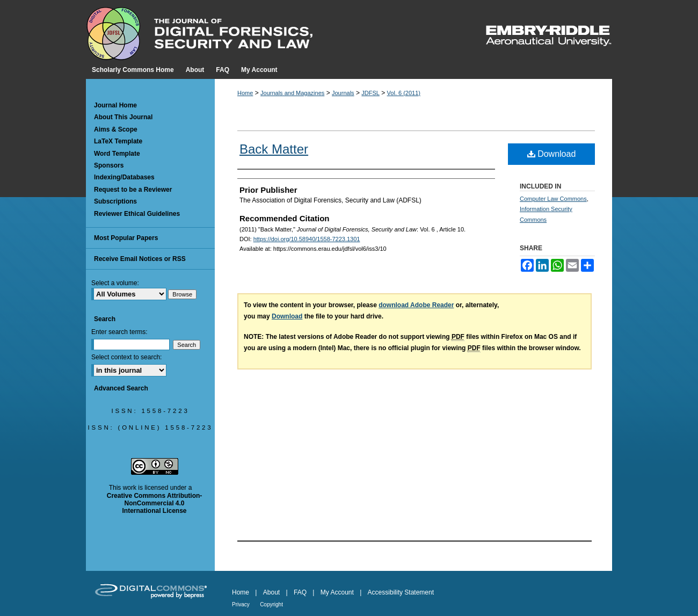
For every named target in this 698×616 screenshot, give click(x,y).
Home (245, 93)
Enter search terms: (119, 332)
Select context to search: (126, 357)
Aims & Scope (116, 129)
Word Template (117, 154)
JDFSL (370, 93)
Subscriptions (115, 201)
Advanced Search (121, 388)
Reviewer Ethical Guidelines (137, 214)
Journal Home (115, 105)
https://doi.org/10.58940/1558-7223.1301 (307, 239)
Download (552, 154)
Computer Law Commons (553, 199)
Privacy (241, 604)
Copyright (271, 604)
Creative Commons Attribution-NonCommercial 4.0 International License (155, 503)
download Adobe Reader (416, 305)
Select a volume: (115, 283)
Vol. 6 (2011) (404, 93)
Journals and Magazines (292, 93)
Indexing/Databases (124, 177)
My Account (337, 592)
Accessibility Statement (401, 592)
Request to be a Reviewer (133, 190)
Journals (343, 93)
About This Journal (123, 117)
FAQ (300, 592)
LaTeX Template (118, 141)
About (271, 592)
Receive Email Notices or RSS (140, 259)
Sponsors (109, 165)
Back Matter (274, 149)
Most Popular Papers (126, 238)
